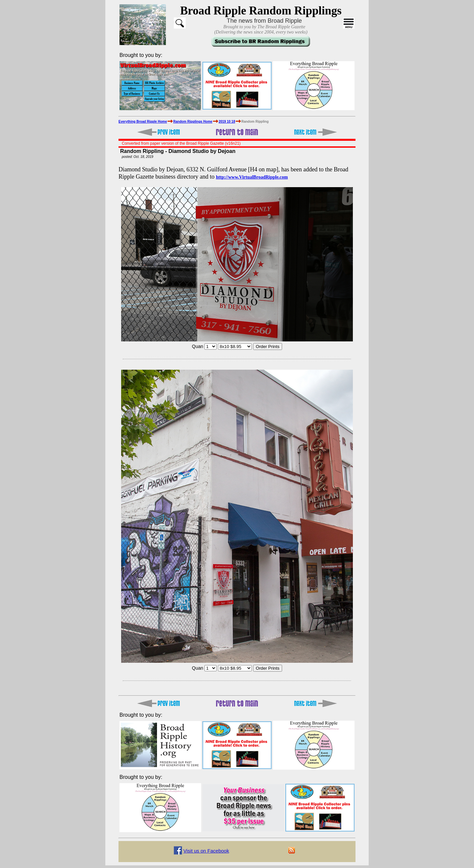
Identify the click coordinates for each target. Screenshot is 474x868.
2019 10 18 (227, 122)
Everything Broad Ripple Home (143, 122)
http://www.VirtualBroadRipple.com (252, 177)
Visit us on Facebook (206, 851)
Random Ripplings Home (193, 122)
